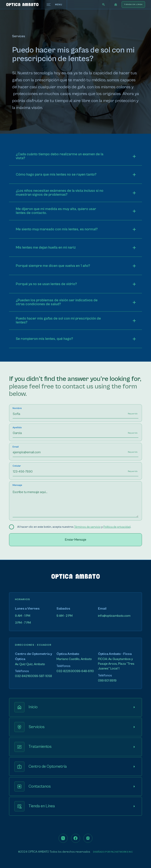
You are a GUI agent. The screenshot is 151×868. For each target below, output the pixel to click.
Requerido (133, 414)
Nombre (17, 408)
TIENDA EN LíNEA (133, 4)
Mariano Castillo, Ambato (74, 659)
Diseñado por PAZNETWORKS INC (113, 852)
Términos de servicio (87, 527)
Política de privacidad (117, 527)
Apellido (17, 428)
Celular (17, 466)
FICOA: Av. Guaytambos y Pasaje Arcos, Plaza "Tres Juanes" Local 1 (116, 664)
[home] (22, 5)
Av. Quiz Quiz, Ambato (30, 664)
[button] (116, 5)
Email (16, 447)
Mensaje (17, 485)
